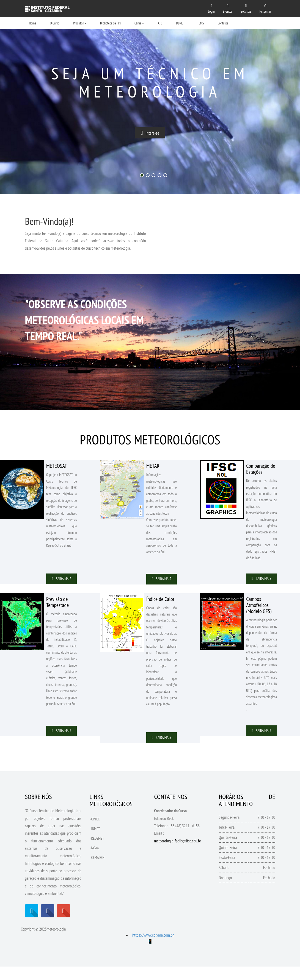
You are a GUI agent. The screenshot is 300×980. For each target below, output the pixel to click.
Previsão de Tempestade (57, 609)
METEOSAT (57, 466)
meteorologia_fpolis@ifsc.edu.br (178, 854)
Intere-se (150, 133)
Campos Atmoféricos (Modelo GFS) (259, 612)
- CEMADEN (97, 871)
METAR (153, 466)
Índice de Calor (160, 606)
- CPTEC (95, 833)
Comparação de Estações (261, 469)
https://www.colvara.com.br (153, 949)
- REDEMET (97, 852)
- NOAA (94, 861)
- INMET (95, 842)
